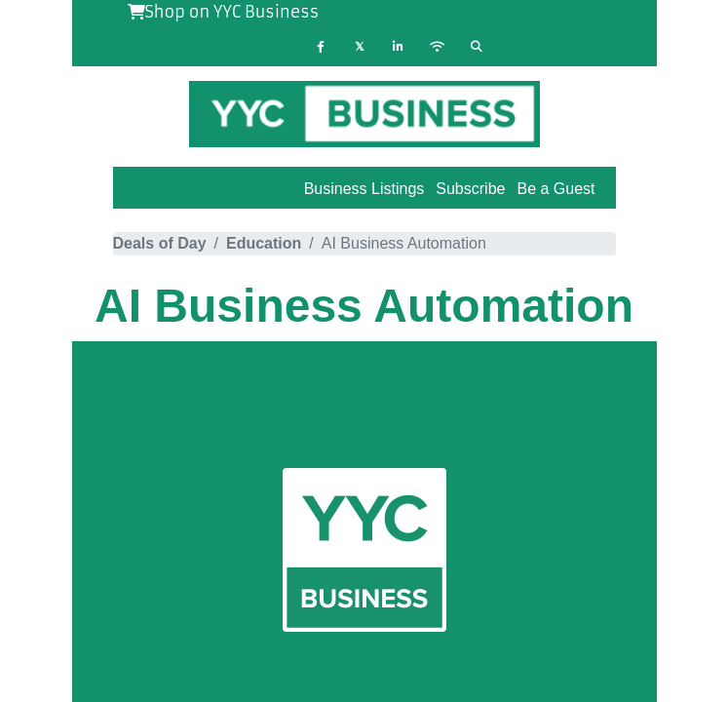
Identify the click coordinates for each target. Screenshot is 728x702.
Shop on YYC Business (224, 12)
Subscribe (470, 189)
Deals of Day (160, 243)
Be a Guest (556, 189)
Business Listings (364, 189)
